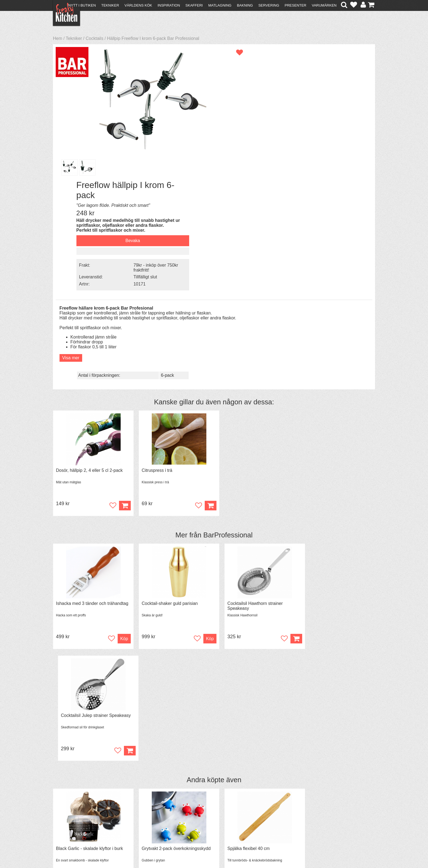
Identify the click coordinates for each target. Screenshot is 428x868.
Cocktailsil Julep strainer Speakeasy (336, 464)
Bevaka (311, 107)
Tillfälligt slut (324, 143)
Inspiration (169, 5)
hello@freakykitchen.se (194, 850)
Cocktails (95, 38)
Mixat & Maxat (147, 813)
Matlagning (220, 5)
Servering (269, 5)
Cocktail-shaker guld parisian (166, 464)
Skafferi (194, 5)
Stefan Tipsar (146, 818)
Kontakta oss (68, 803)
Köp (121, 366)
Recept (140, 803)
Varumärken (324, 5)
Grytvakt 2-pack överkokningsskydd (172, 597)
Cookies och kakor (212, 813)
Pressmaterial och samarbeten (224, 809)
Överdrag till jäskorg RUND (327, 597)
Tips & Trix (144, 808)
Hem (58, 38)
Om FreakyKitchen (212, 804)
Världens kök (138, 5)
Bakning (245, 5)
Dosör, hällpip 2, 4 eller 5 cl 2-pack (89, 330)
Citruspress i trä (153, 330)
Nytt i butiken (82, 5)
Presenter (295, 5)
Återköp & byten (71, 813)
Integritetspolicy (71, 823)
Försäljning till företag (76, 818)
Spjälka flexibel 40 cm (241, 597)
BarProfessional (228, 395)
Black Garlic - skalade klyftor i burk (89, 597)
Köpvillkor (65, 808)
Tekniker (110, 5)
